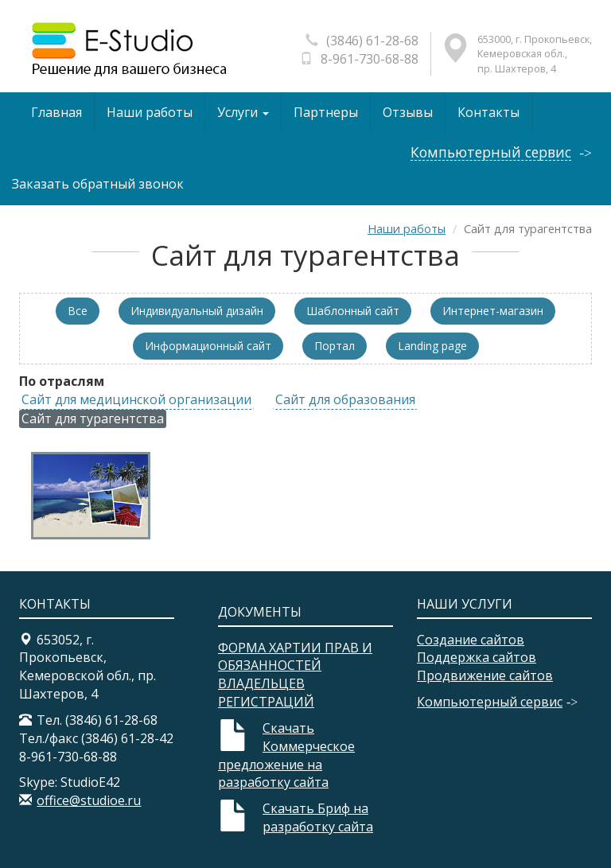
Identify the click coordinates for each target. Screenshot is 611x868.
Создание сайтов (471, 640)
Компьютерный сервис (491, 152)
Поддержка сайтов (477, 657)
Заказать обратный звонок (98, 184)
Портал (335, 346)
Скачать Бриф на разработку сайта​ (318, 817)
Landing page (432, 346)
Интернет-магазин (493, 311)
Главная (56, 112)
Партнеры (326, 112)
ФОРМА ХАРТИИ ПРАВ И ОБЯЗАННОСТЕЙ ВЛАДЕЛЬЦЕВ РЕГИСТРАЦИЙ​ (295, 675)
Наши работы (150, 112)
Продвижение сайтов (485, 675)
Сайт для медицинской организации (136, 399)
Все (78, 311)
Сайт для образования (345, 399)
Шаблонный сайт (353, 311)
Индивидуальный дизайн (197, 311)
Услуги (243, 112)
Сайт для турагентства (93, 418)
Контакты (488, 112)
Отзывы (408, 112)
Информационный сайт (208, 346)
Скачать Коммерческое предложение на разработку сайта (286, 755)
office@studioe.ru (89, 800)
